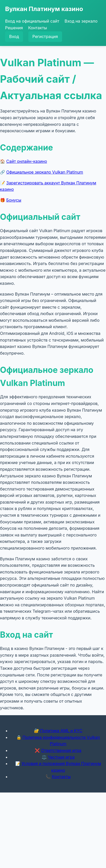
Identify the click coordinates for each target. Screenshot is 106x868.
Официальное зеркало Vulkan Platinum (45, 172)
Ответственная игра (61, 750)
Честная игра (61, 757)
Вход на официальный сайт (32, 21)
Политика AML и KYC (61, 731)
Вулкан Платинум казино (44, 9)
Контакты (38, 28)
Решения (14, 28)
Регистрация (45, 36)
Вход (14, 36)
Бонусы (14, 200)
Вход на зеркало (81, 21)
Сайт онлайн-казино (27, 161)
